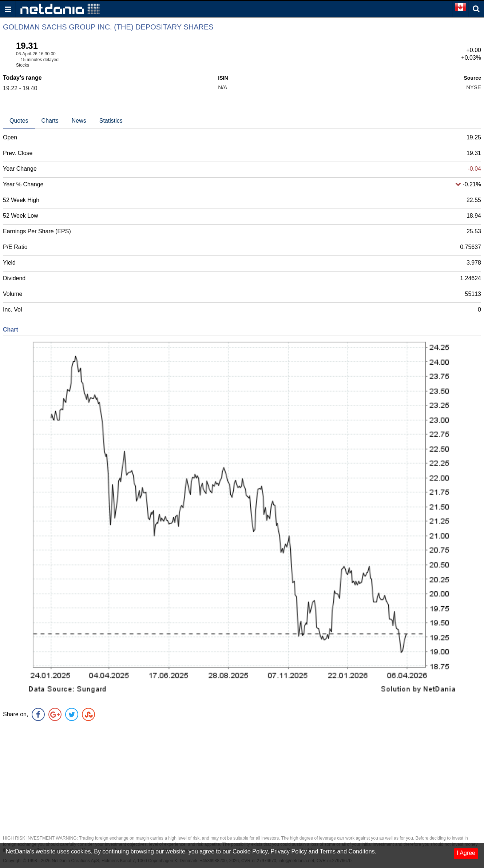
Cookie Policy (250, 851)
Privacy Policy (289, 851)
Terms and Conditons (347, 851)
